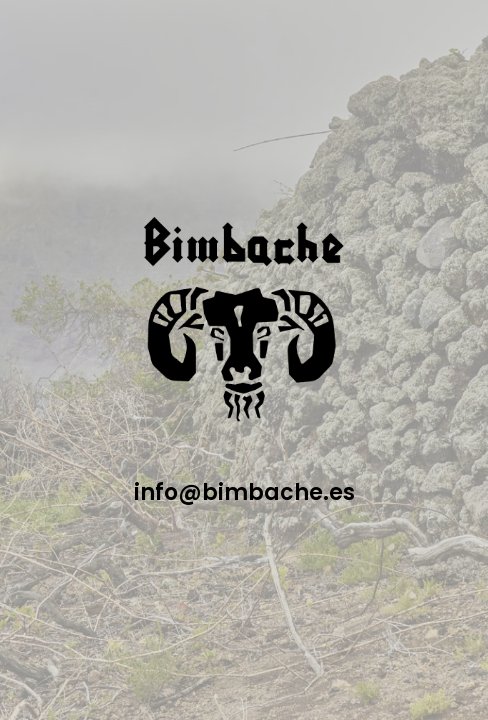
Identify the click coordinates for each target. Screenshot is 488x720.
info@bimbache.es (244, 492)
